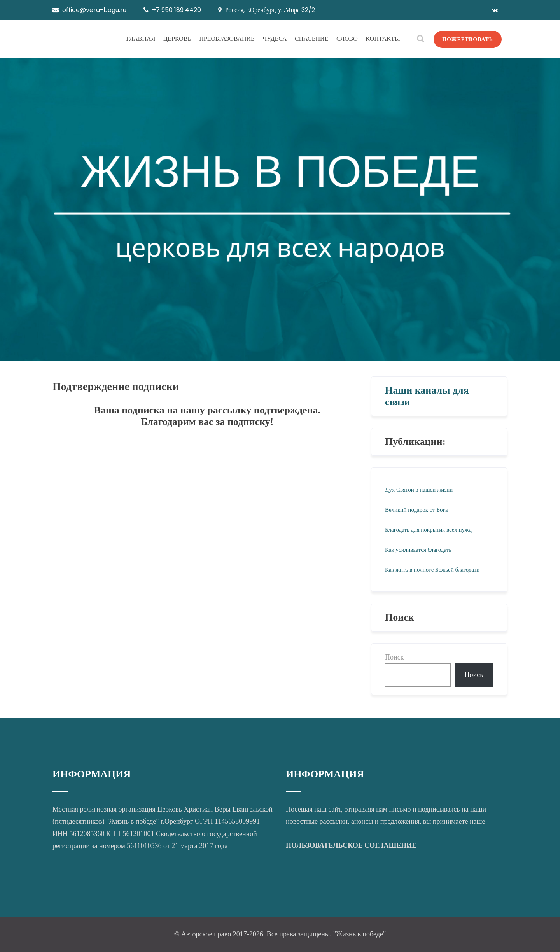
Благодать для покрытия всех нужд (428, 530)
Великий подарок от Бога (416, 510)
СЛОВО (347, 39)
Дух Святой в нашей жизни (419, 490)
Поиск (394, 657)
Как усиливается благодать (418, 550)
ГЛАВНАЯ (141, 39)
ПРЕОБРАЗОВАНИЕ (227, 39)
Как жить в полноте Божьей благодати (432, 570)
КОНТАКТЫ (383, 39)
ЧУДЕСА (275, 39)
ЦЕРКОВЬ (177, 39)
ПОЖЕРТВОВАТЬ (468, 39)
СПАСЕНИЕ (311, 39)
